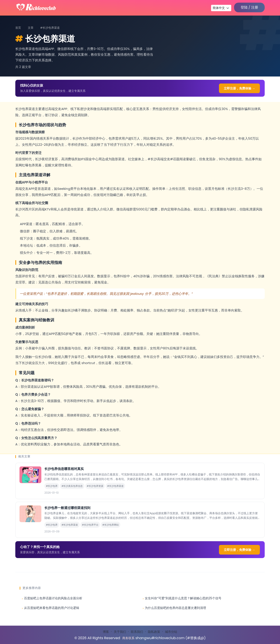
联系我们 (137, 632)
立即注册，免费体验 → (239, 88)
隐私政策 (154, 632)
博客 (106, 632)
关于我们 (120, 632)
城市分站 (171, 632)
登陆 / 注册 (249, 7)
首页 (18, 28)
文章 (31, 28)
